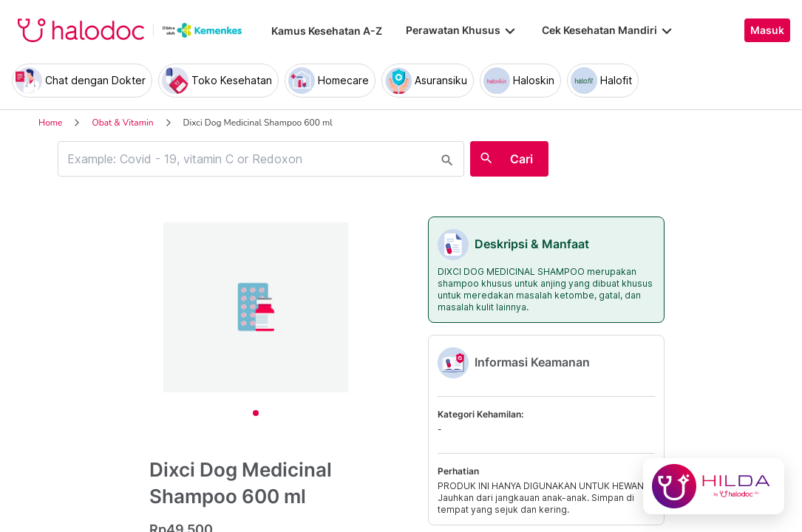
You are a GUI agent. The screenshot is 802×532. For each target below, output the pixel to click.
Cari (521, 159)
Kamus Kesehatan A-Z (327, 31)
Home (50, 123)
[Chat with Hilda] (714, 486)
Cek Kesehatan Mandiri (608, 30)
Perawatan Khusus (462, 30)
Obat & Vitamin (122, 123)
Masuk (767, 30)
